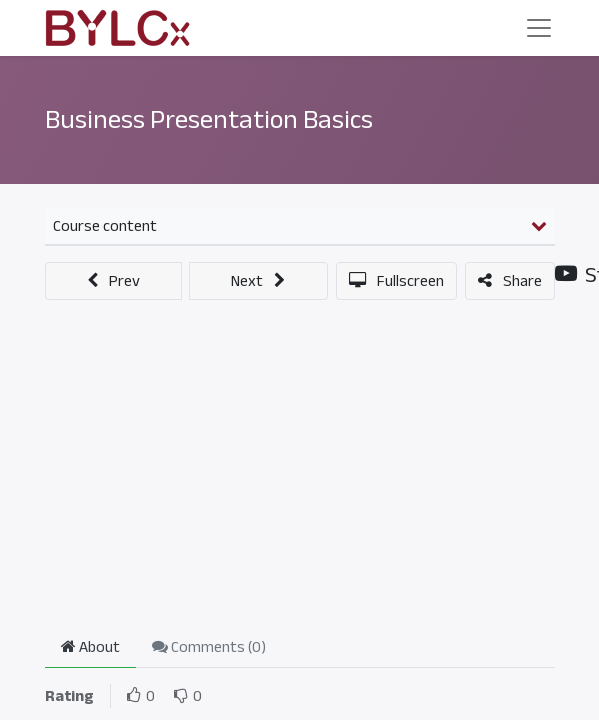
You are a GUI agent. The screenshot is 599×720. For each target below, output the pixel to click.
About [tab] (90, 647)
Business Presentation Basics (209, 119)
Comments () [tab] (209, 647)
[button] (114, 281)
